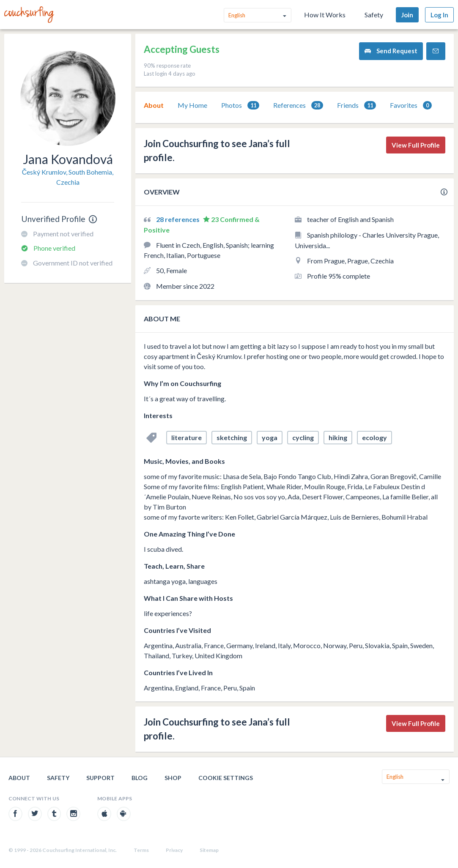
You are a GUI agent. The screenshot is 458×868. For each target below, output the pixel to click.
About (154, 105)
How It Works (325, 15)
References (298, 105)
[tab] (154, 105)
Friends (357, 105)
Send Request (391, 51)
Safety (374, 15)
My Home (192, 105)
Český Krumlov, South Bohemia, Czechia (68, 177)
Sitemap (209, 850)
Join (407, 15)
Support (100, 778)
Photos (240, 105)
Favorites (411, 105)
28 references (178, 219)
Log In (439, 15)
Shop (173, 778)
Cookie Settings (226, 778)
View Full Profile (416, 145)
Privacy (174, 850)
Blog (140, 778)
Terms (141, 850)
